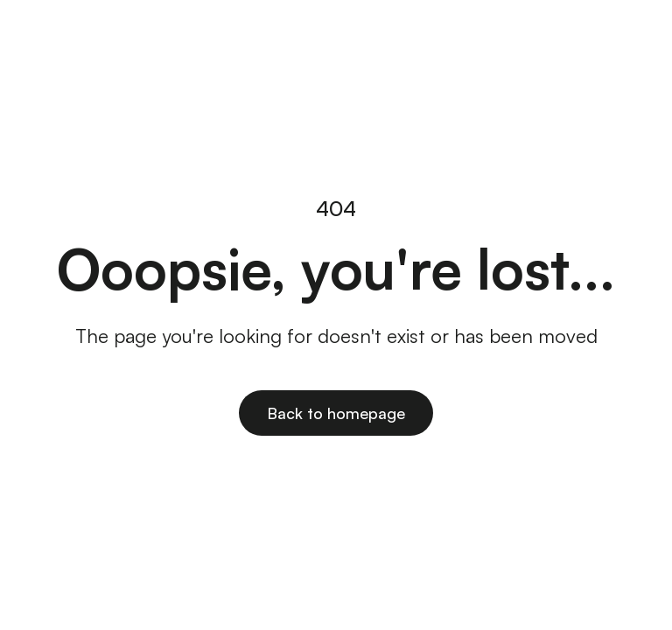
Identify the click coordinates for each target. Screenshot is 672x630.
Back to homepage (336, 413)
